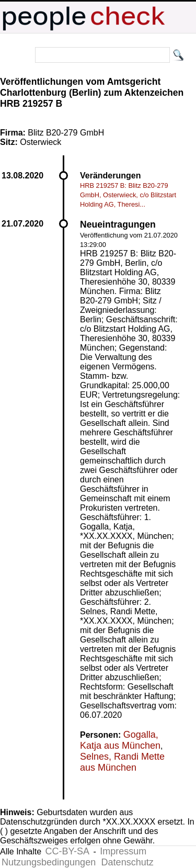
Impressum (123, 851)
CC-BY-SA (67, 851)
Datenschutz (128, 862)
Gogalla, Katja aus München (120, 740)
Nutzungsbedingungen (49, 862)
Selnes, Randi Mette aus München (122, 762)
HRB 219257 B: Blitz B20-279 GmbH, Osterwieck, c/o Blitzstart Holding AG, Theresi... (128, 195)
